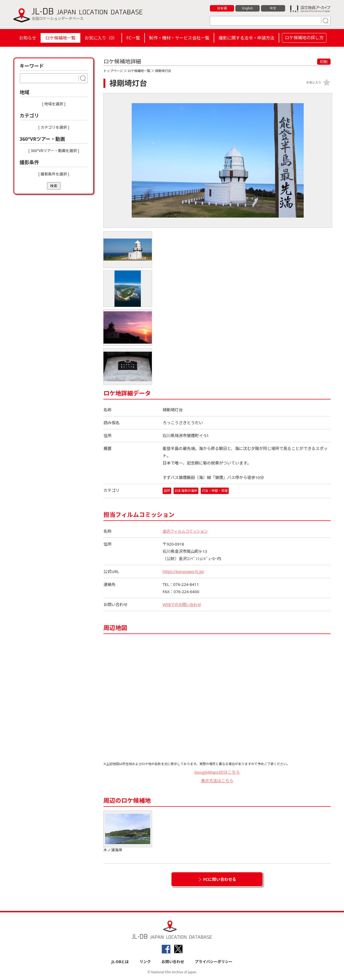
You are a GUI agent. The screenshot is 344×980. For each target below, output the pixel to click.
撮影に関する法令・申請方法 (246, 38)
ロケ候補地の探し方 (304, 38)
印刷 (324, 62)
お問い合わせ (173, 962)
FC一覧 (133, 38)
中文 (273, 8)
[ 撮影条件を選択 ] (54, 174)
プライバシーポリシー (214, 962)
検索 (54, 186)
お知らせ (28, 38)
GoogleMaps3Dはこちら (217, 772)
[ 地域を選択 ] (54, 104)
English (248, 8)
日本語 (222, 8)
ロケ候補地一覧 (60, 38)
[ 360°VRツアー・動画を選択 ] (54, 151)
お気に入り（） (101, 38)
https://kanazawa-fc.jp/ (184, 571)
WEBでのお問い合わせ (183, 604)
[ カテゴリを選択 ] (54, 127)
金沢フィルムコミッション (187, 531)
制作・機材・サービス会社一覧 (179, 38)
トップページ (113, 71)
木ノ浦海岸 (128, 832)
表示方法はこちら (217, 781)
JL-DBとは (120, 962)
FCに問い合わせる (220, 879)
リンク (145, 962)
